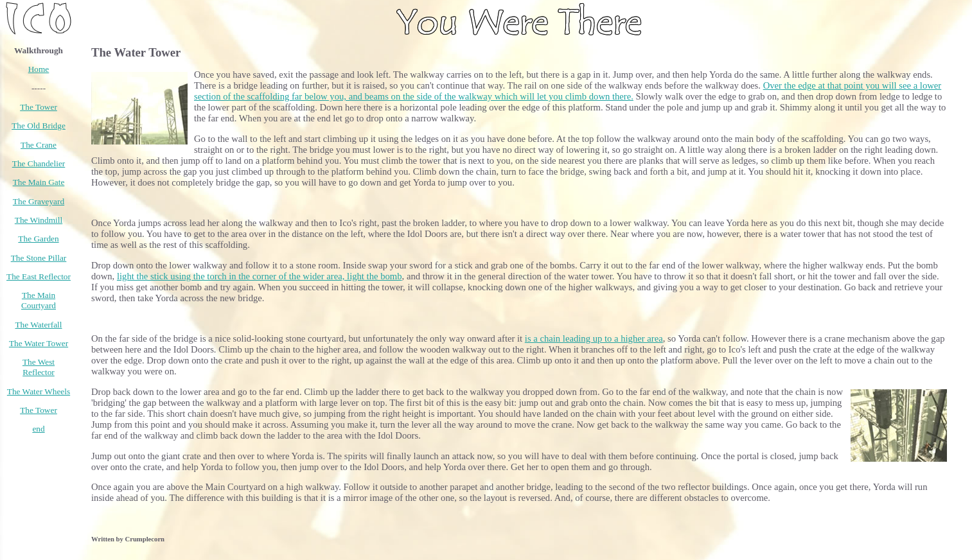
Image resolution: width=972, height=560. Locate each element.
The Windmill (39, 220)
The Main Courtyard (39, 300)
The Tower (39, 107)
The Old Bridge (39, 126)
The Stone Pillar (39, 258)
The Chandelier (39, 163)
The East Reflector (39, 276)
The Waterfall (38, 325)
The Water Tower (39, 343)
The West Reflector (39, 367)
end (38, 429)
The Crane (39, 145)
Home (39, 69)
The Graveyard (39, 201)
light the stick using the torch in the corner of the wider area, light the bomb (260, 276)
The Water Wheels (39, 391)
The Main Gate (39, 182)
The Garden (38, 239)
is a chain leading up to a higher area (594, 338)
